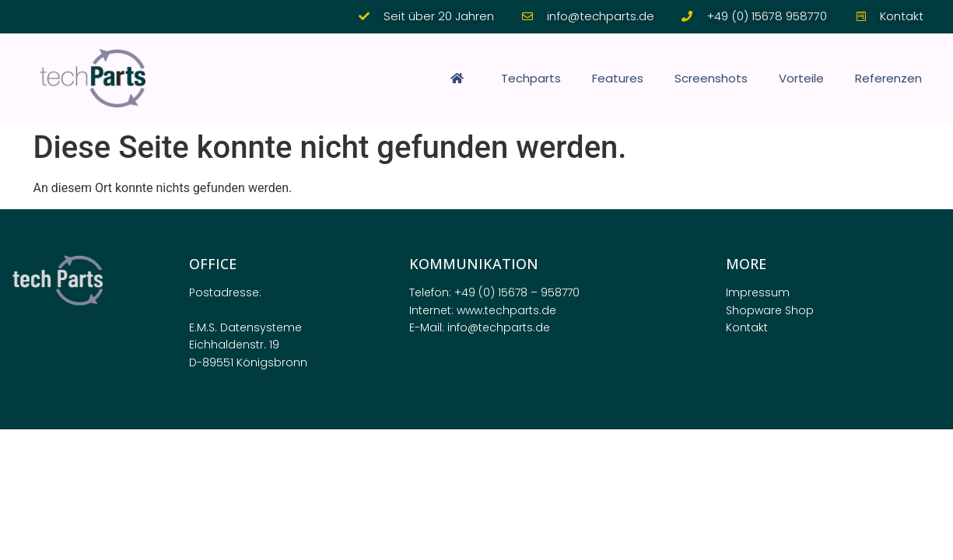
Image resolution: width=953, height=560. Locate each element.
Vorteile (801, 78)
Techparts (531, 78)
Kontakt (747, 327)
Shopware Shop (770, 310)
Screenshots (711, 78)
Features (618, 78)
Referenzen (888, 78)
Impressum (758, 292)
